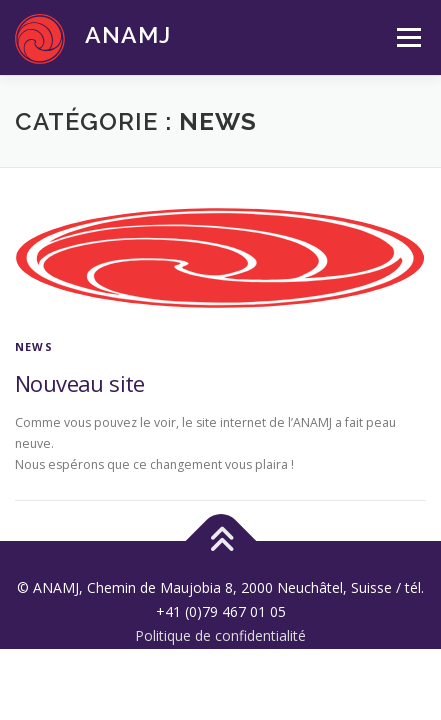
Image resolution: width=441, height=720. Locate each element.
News (34, 346)
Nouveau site (80, 383)
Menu (407, 37)
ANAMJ (128, 34)
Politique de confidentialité (220, 635)
